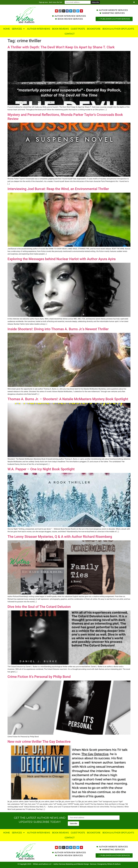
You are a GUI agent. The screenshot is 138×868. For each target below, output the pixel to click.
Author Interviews (38, 29)
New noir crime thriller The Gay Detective (39, 742)
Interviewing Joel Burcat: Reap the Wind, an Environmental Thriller (58, 189)
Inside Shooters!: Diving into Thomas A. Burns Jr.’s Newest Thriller (58, 329)
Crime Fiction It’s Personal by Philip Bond (39, 677)
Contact (70, 34)
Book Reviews (60, 29)
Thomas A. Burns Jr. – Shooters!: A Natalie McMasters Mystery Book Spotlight (68, 399)
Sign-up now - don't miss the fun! (51, 2)
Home (6, 29)
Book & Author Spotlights (118, 29)
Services (18, 29)
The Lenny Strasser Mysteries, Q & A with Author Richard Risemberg (60, 537)
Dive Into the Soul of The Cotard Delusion (39, 607)
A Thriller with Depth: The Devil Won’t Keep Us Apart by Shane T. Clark (61, 47)
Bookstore (94, 29)
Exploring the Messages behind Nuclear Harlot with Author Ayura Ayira (62, 259)
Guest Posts (78, 29)
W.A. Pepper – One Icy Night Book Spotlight (41, 469)
